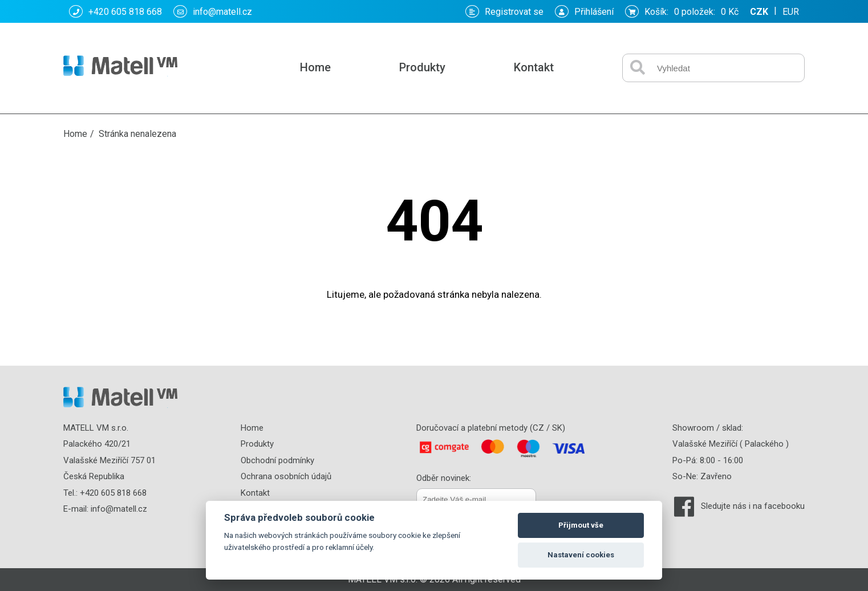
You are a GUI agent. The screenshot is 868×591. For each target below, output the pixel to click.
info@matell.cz (213, 11)
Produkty (422, 67)
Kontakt (534, 67)
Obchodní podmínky (277, 460)
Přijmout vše (581, 525)
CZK (759, 12)
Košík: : (682, 11)
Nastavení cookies (581, 555)
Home (315, 67)
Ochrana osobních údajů (286, 476)
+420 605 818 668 (115, 11)
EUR (791, 12)
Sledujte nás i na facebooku (753, 506)
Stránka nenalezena (137, 134)
